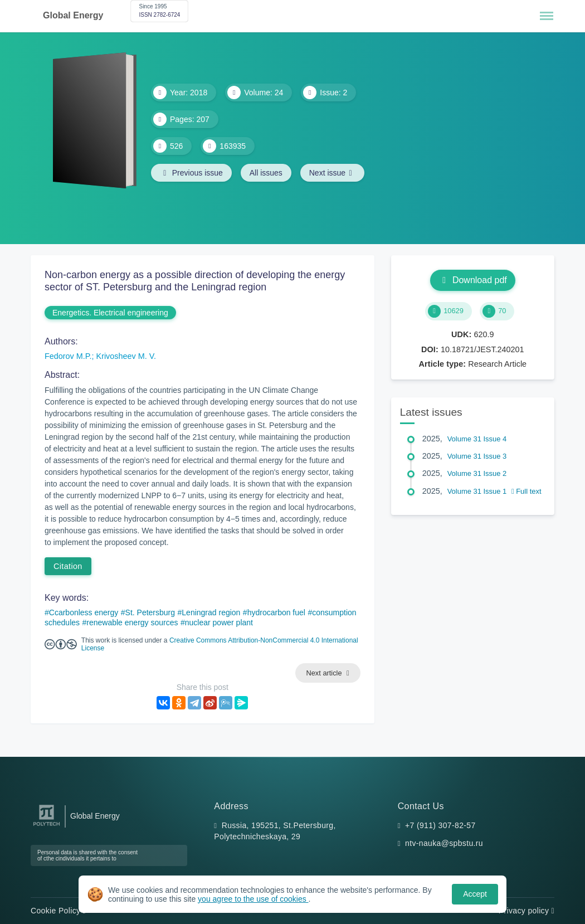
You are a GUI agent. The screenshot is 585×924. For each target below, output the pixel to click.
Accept (475, 894)
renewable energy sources (132, 623)
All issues (266, 173)
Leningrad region (211, 612)
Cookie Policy (58, 911)
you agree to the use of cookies (253, 899)
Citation (68, 566)
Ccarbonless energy (84, 612)
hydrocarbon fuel (276, 612)
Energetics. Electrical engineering (110, 313)
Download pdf (473, 280)
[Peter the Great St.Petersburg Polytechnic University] (47, 826)
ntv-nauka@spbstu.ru (444, 843)
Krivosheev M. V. (126, 356)
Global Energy (73, 15)
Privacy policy (526, 911)
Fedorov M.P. (68, 356)
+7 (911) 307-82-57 (440, 825)
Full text (526, 491)
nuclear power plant (219, 623)
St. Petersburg (150, 612)
